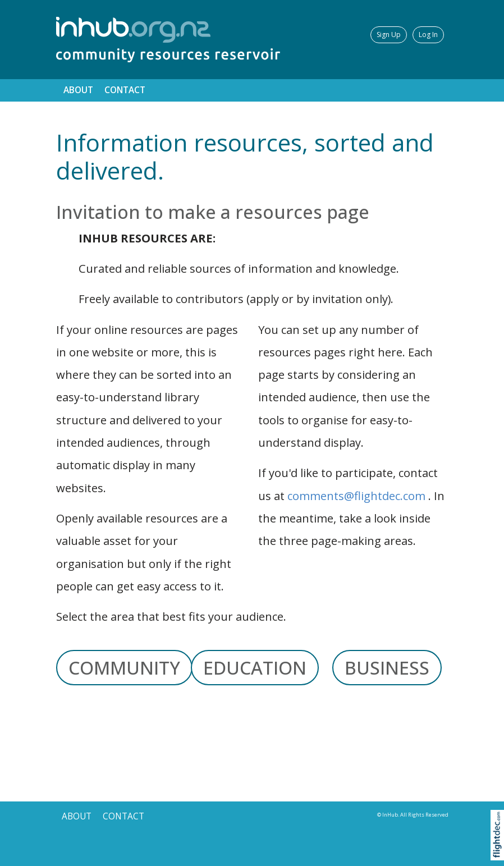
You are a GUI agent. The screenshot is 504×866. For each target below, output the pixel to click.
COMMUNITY (124, 668)
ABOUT (78, 90)
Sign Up (389, 35)
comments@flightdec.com (356, 496)
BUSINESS (387, 668)
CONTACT (125, 90)
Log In (428, 35)
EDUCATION (255, 668)
